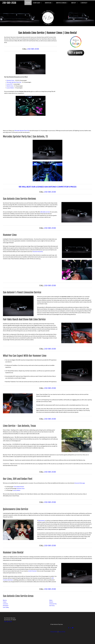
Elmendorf (6, 605)
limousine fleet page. (80, 483)
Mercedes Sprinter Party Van (14, 82)
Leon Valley (6, 607)
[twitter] (71, 628)
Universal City (53, 604)
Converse (5, 604)
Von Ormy (52, 605)
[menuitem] (28, 3)
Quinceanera (42, 520)
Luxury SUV (10, 84)
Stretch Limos (10, 86)
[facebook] (69, 628)
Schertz (51, 602)
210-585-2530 (33, 49)
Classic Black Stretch (19, 487)
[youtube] (73, 628)
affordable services (45, 212)
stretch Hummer (32, 571)
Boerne (5, 600)
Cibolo (5, 602)
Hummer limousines (38, 251)
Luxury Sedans (10, 88)
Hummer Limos (10, 80)
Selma (51, 600)
